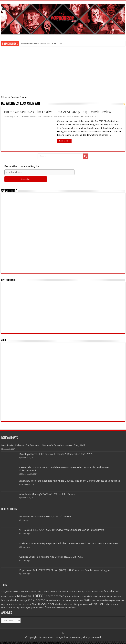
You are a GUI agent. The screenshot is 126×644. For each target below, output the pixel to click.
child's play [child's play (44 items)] (37, 592)
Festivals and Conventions (42, 117)
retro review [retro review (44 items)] (97, 601)
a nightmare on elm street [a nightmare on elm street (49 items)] (13, 592)
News (69, 117)
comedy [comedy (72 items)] (46, 591)
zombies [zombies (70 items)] (72, 607)
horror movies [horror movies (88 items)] (98, 596)
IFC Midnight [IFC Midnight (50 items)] (22, 600)
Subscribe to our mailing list (22, 166)
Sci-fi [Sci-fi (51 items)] (22, 604)
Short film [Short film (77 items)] (37, 604)
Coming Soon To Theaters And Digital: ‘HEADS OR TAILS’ (51, 557)
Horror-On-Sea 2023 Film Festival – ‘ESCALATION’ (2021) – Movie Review (58, 112)
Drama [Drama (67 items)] (88, 591)
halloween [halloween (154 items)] (24, 596)
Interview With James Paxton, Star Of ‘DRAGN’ (42, 44)
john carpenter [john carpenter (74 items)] (64, 600)
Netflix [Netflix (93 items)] (88, 600)
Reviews (76, 117)
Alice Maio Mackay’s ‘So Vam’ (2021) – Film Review (47, 494)
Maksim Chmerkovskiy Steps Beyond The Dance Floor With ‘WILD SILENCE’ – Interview (68, 543)
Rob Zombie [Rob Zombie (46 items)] (14, 605)
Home (5, 97)
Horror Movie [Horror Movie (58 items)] (84, 597)
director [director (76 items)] (68, 591)
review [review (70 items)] (105, 600)
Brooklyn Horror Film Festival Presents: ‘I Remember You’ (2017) (56, 454)
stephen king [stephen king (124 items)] (71, 604)
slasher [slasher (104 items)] (59, 604)
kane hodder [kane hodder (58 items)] (78, 600)
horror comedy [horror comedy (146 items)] (56, 596)
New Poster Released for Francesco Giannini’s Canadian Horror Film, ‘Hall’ (43, 445)
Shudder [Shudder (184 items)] (48, 604)
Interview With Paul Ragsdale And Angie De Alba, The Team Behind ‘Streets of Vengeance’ (70, 481)
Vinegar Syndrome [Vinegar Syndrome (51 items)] (31, 607)
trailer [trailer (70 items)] (107, 604)
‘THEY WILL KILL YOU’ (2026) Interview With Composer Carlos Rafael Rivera (62, 530)
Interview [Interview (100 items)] (51, 600)
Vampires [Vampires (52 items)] (19, 607)
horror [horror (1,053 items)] (38, 596)
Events (27, 117)
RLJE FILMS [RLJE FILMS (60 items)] (114, 600)
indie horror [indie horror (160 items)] (36, 600)
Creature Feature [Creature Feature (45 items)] (57, 592)
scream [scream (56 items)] (28, 604)
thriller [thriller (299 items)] (98, 604)
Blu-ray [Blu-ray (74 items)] (28, 591)
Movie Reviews (60, 117)
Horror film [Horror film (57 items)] (72, 597)
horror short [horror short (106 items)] (9, 600)
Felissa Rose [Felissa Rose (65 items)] (98, 591)
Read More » (64, 141)
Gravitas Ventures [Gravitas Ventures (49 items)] (9, 597)
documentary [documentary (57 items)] (78, 592)
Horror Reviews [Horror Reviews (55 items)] (114, 597)
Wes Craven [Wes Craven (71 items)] (46, 607)
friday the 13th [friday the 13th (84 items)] (111, 591)
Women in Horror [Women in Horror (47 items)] (59, 607)
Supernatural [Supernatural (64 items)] (86, 604)
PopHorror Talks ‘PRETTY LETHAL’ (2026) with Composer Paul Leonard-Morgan (64, 570)
